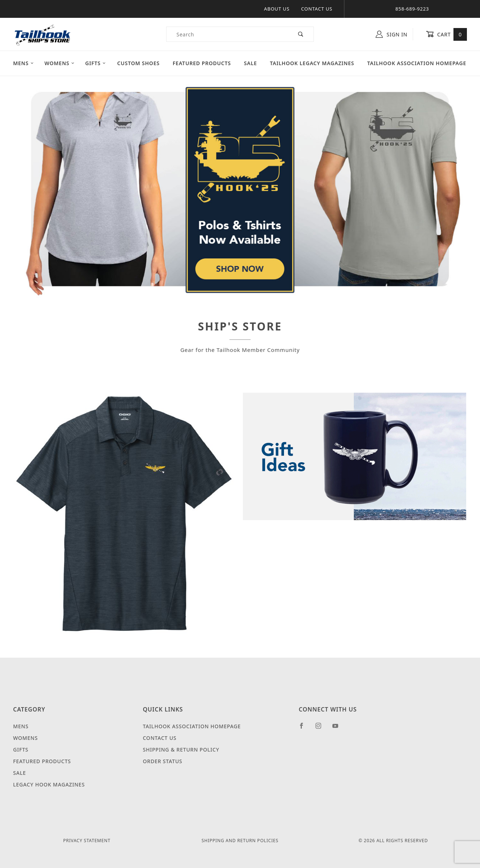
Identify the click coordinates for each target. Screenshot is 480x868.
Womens (59, 63)
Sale (251, 63)
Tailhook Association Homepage (417, 63)
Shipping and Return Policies (240, 841)
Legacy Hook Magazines (49, 784)
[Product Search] (227, 34)
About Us (277, 9)
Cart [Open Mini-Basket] (446, 34)
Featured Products (202, 63)
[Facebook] (305, 729)
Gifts (95, 63)
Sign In (391, 34)
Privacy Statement (87, 841)
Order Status (163, 761)
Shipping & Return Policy (181, 750)
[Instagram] (321, 729)
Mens (23, 63)
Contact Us (317, 9)
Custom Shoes (138, 63)
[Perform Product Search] (301, 34)
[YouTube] (339, 729)
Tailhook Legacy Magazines (312, 63)
